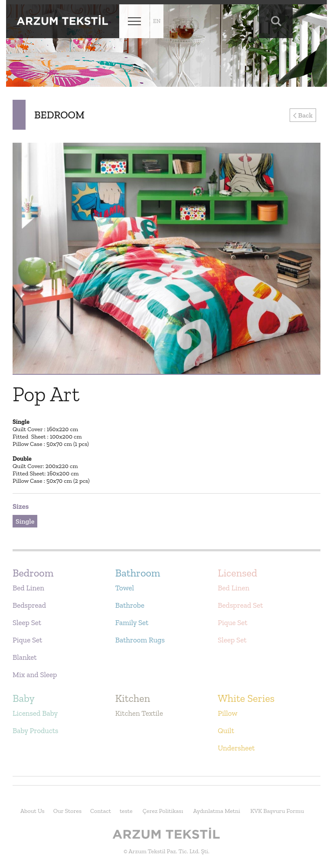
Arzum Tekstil (63, 21)
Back (303, 115)
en (157, 21)
